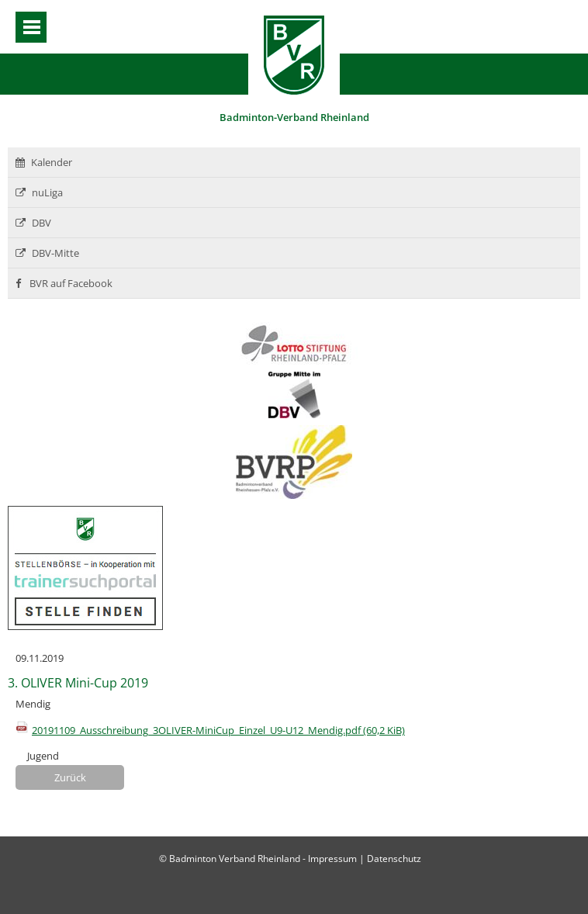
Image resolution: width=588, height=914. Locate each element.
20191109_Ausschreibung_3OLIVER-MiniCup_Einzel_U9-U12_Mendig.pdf (218, 730)
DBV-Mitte (47, 253)
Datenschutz (394, 859)
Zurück (70, 777)
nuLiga (39, 192)
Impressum (332, 859)
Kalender (44, 162)
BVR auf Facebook (64, 283)
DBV (33, 223)
